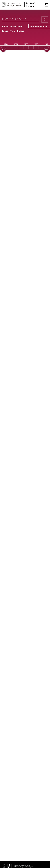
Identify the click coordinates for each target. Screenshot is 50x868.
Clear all (45, 20)
